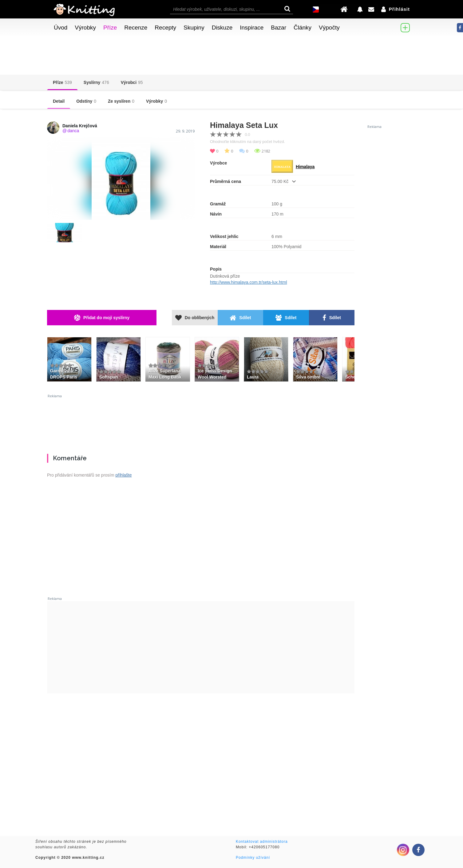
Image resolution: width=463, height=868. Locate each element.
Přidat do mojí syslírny (102, 318)
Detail (59, 101)
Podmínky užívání (253, 858)
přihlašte (124, 475)
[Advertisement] (201, 422)
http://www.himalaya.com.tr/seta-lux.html (249, 282)
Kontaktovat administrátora (262, 842)
